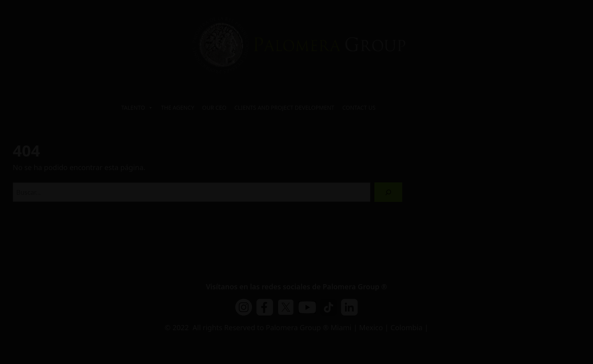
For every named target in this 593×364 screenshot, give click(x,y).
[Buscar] (389, 192)
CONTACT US (359, 107)
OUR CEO (214, 107)
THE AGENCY (178, 107)
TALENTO (137, 108)
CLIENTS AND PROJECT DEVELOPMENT (284, 107)
